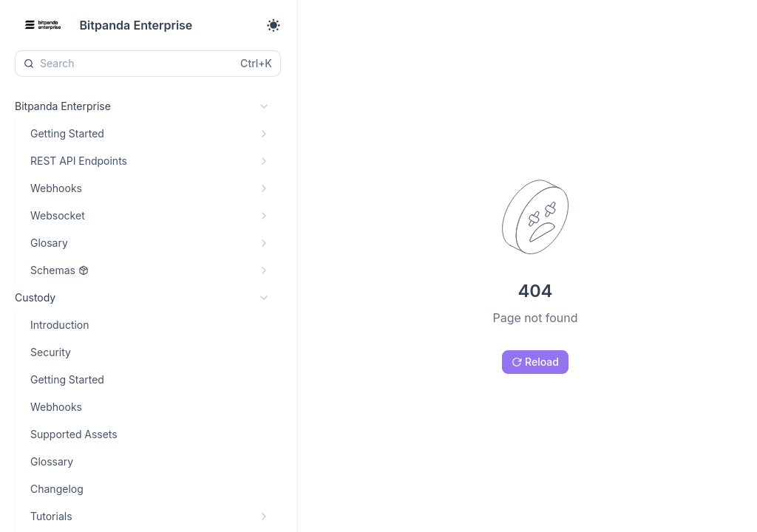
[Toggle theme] (274, 25)
